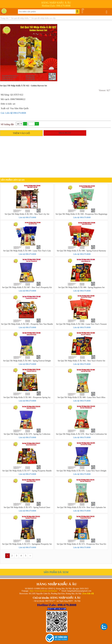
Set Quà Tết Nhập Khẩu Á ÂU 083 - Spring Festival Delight (27, 361)
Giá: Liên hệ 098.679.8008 (13, 113)
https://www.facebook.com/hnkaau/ (43, 591)
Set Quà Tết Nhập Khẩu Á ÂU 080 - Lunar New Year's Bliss (81, 397)
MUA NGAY (65, 133)
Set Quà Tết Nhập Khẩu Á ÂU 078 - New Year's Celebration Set (82, 434)
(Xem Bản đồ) (88, 594)
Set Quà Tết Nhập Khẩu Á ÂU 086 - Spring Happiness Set (82, 287)
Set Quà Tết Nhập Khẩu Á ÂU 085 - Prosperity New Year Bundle (27, 324)
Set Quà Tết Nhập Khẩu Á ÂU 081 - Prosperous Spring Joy (27, 397)
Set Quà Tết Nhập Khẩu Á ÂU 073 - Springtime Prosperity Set (27, 544)
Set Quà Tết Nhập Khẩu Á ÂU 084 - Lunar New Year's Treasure (81, 324)
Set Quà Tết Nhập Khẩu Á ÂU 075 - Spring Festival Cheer (27, 507)
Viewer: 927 (104, 90)
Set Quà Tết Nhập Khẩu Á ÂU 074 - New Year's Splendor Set (81, 507)
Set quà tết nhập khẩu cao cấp (43, 18)
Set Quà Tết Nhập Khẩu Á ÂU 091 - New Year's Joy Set (27, 214)
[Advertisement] (55, 158)
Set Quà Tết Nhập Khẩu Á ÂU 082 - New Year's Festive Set (81, 361)
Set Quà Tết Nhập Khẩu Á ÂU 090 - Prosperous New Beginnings (81, 214)
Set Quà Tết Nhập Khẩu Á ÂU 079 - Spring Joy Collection (27, 434)
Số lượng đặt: (7, 124)
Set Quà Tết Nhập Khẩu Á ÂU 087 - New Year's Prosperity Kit (27, 287)
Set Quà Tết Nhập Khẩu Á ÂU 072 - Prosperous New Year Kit (81, 544)
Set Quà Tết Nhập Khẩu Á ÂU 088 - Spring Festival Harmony (81, 251)
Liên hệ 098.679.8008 (27, 217)
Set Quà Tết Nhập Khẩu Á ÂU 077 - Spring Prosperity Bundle (27, 471)
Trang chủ (4, 18)
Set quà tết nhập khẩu (20, 18)
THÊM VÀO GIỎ (21, 133)
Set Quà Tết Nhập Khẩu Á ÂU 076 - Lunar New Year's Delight (81, 471)
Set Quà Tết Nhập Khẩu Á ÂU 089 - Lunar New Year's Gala (27, 251)
